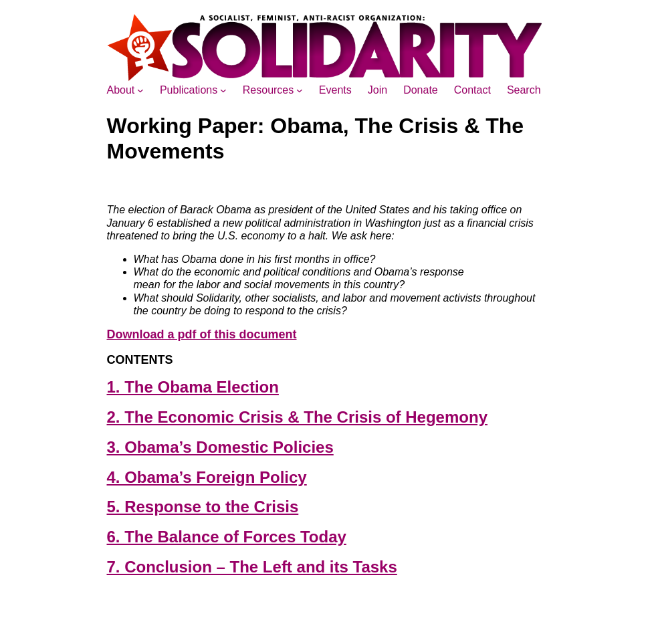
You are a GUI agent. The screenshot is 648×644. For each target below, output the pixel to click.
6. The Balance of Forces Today (227, 537)
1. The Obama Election (193, 387)
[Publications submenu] (223, 90)
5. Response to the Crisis (203, 507)
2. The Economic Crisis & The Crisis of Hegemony (297, 417)
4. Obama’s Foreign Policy (207, 477)
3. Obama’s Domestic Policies (220, 447)
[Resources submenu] (300, 90)
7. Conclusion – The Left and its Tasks (252, 567)
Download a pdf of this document (202, 334)
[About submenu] (140, 90)
